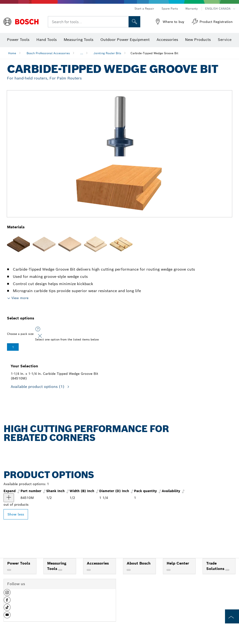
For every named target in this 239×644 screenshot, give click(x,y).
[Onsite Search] (134, 22)
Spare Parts (170, 9)
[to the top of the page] (232, 616)
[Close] (40, 336)
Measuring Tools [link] (57, 566)
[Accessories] (89, 570)
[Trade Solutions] (227, 570)
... (82, 53)
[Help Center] (169, 570)
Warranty (192, 9)
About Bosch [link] (139, 563)
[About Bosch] (129, 570)
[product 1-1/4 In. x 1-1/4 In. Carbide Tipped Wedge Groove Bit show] (9, 498)
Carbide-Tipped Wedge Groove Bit (154, 53)
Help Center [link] (178, 563)
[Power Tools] (9, 570)
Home (12, 53)
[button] (7, 594)
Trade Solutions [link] (216, 566)
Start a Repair (144, 9)
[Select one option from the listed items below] (38, 329)
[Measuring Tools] (60, 570)
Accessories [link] (98, 563)
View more (20, 298)
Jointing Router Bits (107, 53)
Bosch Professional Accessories (48, 53)
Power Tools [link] (19, 563)
